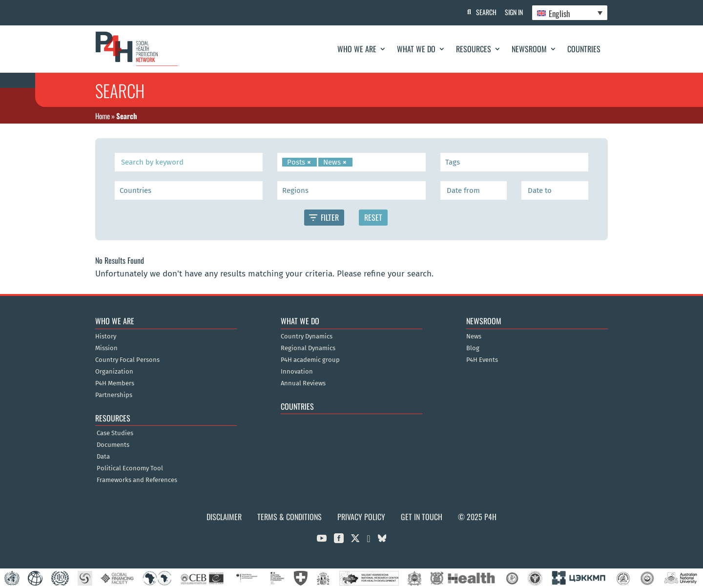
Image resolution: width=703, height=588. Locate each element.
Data (103, 457)
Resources (474, 49)
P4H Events (482, 360)
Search (484, 12)
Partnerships (114, 395)
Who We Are (357, 49)
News (474, 336)
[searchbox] (357, 162)
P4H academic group (310, 360)
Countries (584, 49)
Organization (114, 372)
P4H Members (115, 383)
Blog (473, 348)
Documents (113, 445)
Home (103, 116)
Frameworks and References (137, 480)
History (106, 336)
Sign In (513, 12)
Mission (106, 348)
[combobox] (351, 162)
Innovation (297, 372)
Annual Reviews (303, 383)
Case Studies (115, 433)
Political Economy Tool (130, 468)
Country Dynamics (307, 336)
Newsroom (529, 49)
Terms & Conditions (289, 517)
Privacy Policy (361, 517)
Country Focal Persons (127, 360)
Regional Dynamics (308, 348)
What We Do (416, 49)
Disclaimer (224, 517)
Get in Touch (422, 517)
